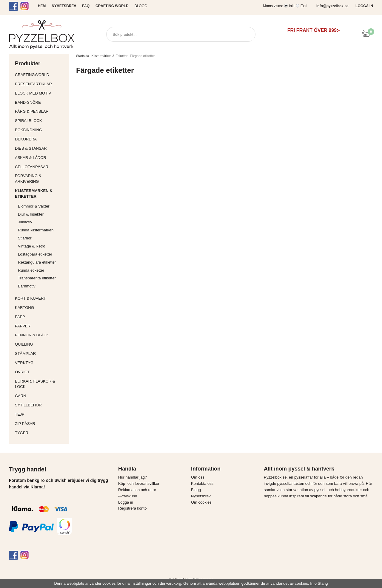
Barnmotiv (27, 286)
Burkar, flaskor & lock (40, 384)
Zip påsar (25, 424)
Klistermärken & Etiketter (40, 194)
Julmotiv (25, 222)
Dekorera (40, 139)
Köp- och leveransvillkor (139, 483)
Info (313, 583)
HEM (42, 6)
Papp (40, 317)
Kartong (40, 308)
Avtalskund (128, 496)
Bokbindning (40, 130)
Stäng (323, 583)
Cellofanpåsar (32, 167)
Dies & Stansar (40, 148)
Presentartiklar (40, 84)
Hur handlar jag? (133, 477)
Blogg (141, 6)
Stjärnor (25, 238)
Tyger (40, 433)
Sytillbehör (40, 405)
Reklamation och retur (137, 490)
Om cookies (201, 502)
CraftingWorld (40, 75)
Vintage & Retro (32, 246)
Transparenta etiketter (37, 278)
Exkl (304, 6)
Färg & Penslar (40, 111)
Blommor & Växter (34, 206)
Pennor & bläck (40, 335)
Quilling (40, 344)
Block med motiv (33, 93)
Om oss (198, 477)
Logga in (126, 502)
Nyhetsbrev (201, 496)
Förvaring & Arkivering (40, 179)
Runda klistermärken (36, 230)
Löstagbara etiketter (35, 254)
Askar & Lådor (31, 158)
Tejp (40, 414)
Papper (40, 326)
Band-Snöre (40, 102)
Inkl (292, 6)
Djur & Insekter (31, 214)
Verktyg (40, 363)
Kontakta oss (202, 483)
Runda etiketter (31, 270)
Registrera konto (132, 508)
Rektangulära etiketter (37, 262)
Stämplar (40, 353)
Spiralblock (28, 121)
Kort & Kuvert (40, 298)
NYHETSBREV (64, 6)
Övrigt (22, 372)
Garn (40, 396)
